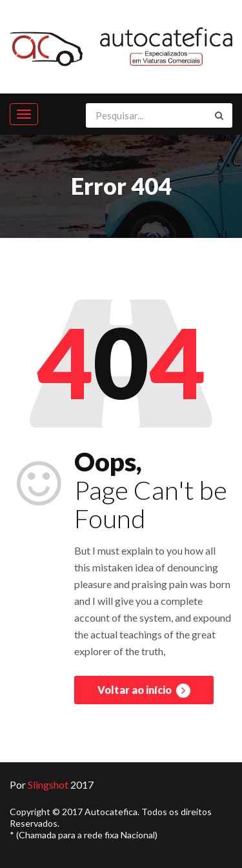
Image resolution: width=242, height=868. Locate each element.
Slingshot (48, 784)
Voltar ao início (144, 691)
